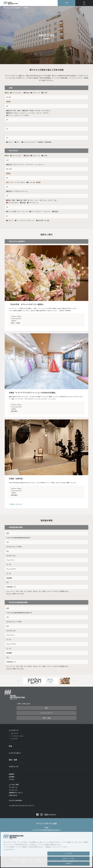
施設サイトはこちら (16, 504)
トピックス (14, 733)
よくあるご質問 (14, 785)
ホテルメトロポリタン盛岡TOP (13, 8)
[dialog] (46, 850)
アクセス (12, 779)
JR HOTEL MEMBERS (16, 800)
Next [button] (74, 681)
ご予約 (67, 3)
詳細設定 (68, 863)
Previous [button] (19, 681)
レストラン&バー (15, 753)
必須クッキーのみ (68, 858)
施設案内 (12, 774)
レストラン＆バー (46, 713)
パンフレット (13, 790)
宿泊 (46, 708)
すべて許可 (68, 853)
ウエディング (14, 766)
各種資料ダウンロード (16, 793)
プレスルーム (13, 787)
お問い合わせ (13, 795)
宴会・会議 (47, 718)
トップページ (14, 730)
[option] (35, 681)
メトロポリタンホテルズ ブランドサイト (22, 806)
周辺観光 (12, 777)
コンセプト (14, 739)
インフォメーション (17, 736)
